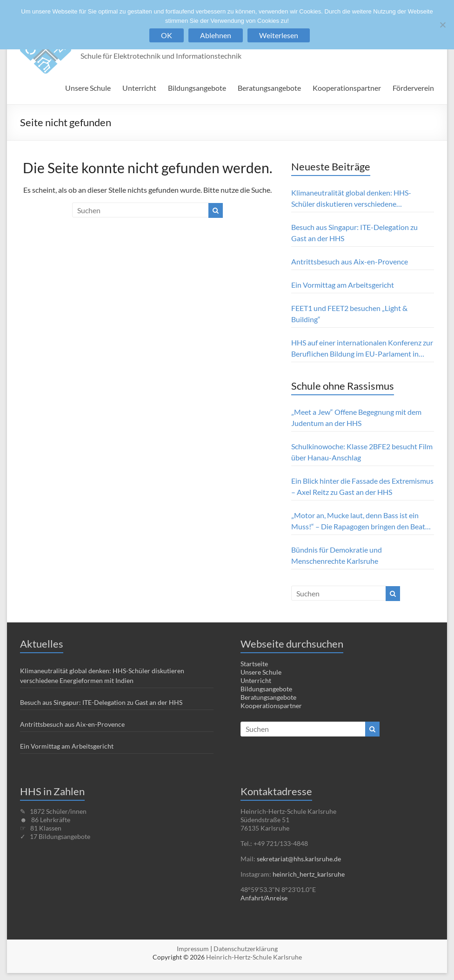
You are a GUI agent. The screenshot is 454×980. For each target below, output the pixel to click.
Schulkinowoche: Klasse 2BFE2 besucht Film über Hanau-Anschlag (362, 452)
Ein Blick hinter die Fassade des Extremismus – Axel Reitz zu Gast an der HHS (362, 486)
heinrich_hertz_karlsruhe (309, 874)
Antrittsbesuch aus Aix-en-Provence (350, 261)
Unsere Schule (88, 88)
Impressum (193, 949)
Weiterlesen (279, 35)
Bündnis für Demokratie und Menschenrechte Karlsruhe (337, 555)
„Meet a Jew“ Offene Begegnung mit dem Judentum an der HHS (356, 417)
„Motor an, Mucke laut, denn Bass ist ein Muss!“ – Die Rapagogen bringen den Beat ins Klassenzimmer (358, 521)
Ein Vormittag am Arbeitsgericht (343, 285)
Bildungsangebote (197, 88)
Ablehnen (216, 35)
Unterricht (139, 88)
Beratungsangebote (269, 88)
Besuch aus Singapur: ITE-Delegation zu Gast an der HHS (354, 233)
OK (167, 35)
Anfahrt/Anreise (264, 898)
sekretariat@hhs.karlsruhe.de (299, 859)
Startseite (254, 664)
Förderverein (413, 88)
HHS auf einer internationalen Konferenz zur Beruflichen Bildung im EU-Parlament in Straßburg (362, 349)
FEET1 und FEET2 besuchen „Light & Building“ (349, 314)
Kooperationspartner (347, 88)
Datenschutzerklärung (246, 949)
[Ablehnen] (442, 25)
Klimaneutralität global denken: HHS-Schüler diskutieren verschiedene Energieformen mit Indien (351, 199)
